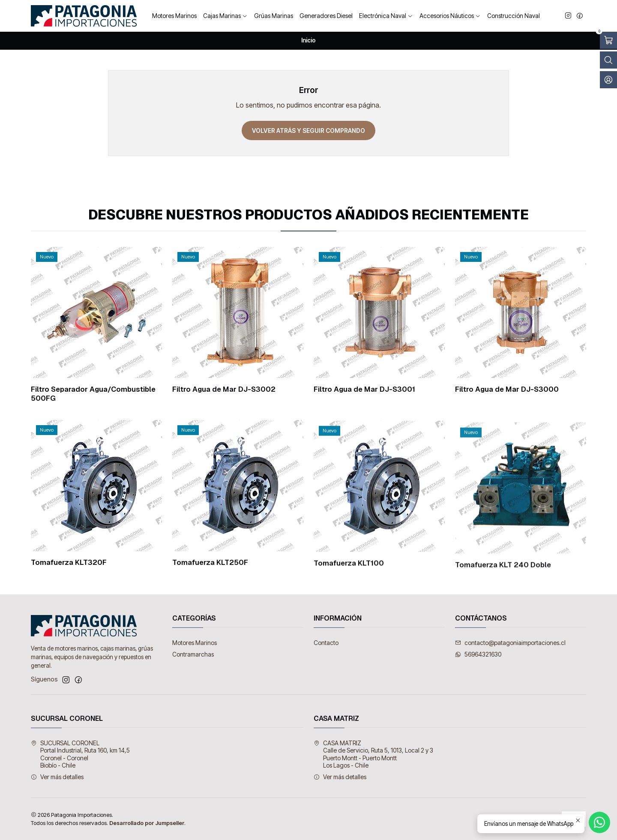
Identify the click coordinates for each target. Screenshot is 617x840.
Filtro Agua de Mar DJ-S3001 (364, 389)
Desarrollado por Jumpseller (147, 823)
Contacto (326, 643)
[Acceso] (608, 80)
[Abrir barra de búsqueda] (608, 60)
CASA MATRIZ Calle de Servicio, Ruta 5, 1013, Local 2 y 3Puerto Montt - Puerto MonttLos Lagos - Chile (373, 754)
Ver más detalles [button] (57, 777)
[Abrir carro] (608, 40)
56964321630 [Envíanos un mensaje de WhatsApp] (478, 654)
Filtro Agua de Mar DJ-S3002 (224, 389)
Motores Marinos (195, 643)
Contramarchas (193, 654)
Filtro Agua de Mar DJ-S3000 (507, 391)
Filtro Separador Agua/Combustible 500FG (93, 394)
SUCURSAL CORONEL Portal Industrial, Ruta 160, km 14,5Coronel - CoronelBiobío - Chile (80, 754)
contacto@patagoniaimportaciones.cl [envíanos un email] (510, 643)
